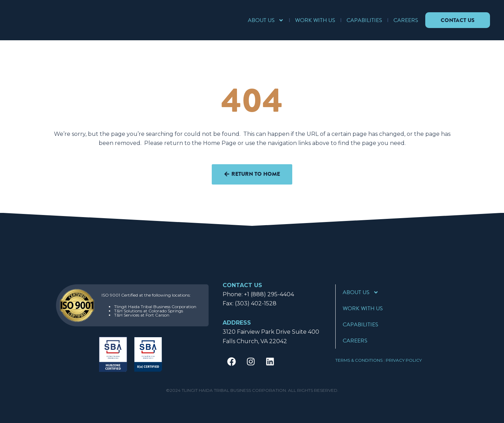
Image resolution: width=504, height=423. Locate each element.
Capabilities (363, 20)
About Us (265, 20)
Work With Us (314, 20)
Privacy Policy (404, 360)
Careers (405, 20)
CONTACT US (242, 285)
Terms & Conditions (359, 360)
